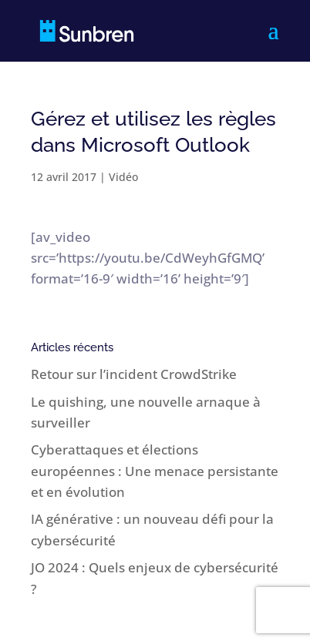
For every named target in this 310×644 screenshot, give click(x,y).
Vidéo (123, 177)
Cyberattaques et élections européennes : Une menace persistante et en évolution (155, 470)
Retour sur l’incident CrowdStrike (134, 374)
